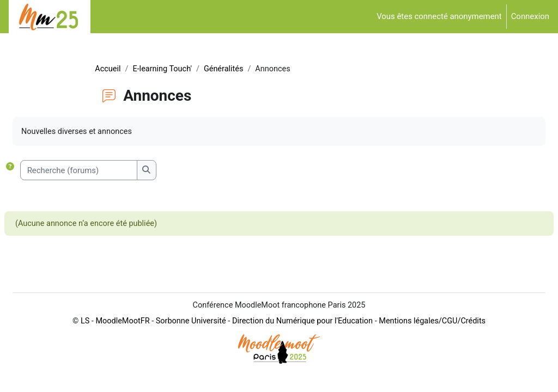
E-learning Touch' (167, 69)
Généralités (231, 69)
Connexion (530, 16)
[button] (21, 171)
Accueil (112, 69)
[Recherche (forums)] (87, 171)
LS (70, 340)
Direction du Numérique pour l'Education (294, 340)
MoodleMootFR (109, 340)
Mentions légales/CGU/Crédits (428, 340)
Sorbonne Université (180, 340)
